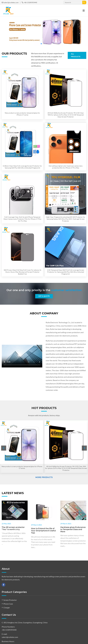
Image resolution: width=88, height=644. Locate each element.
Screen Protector (10, 600)
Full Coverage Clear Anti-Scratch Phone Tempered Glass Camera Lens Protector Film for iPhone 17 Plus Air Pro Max (22, 219)
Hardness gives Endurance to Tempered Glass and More (73, 529)
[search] (84, 2)
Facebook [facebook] (4, 585)
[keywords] (73, 2)
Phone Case (8, 604)
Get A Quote (44, 296)
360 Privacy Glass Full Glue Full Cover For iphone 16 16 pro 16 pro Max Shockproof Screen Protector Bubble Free (22, 272)
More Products (44, 477)
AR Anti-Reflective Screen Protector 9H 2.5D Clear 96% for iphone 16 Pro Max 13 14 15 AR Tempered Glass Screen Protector (66, 115)
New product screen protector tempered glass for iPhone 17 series (22, 114)
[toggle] (84, 11)
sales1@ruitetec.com (11, 2)
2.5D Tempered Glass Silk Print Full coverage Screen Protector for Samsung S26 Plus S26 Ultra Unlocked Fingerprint (66, 272)
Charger (7, 608)
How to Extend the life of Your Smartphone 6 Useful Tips (43, 531)
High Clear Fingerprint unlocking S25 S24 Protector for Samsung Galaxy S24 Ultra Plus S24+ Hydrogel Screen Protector (66, 219)
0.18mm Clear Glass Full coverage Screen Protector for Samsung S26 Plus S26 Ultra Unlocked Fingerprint (22, 167)
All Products (76, 55)
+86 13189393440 (30, 2)
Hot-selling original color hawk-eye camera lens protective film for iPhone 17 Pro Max (66, 167)
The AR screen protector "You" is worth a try (13, 528)
